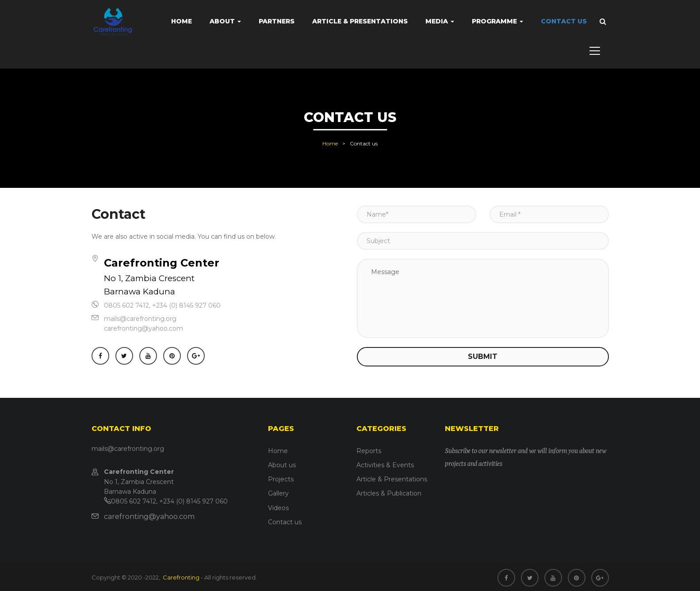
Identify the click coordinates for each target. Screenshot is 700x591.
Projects (281, 479)
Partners (277, 21)
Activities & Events (385, 465)
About (225, 21)
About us (282, 465)
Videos (278, 508)
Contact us (564, 21)
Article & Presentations (360, 21)
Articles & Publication (389, 493)
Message (483, 298)
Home (182, 21)
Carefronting (180, 577)
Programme (497, 21)
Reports (369, 451)
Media (440, 21)
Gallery (278, 493)
